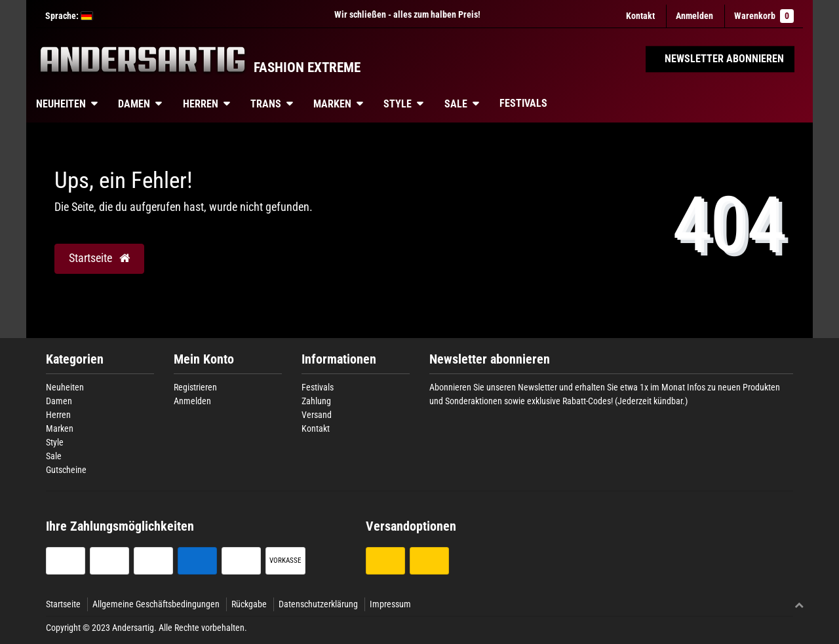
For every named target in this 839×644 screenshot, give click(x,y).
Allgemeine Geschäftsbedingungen (156, 604)
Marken (332, 104)
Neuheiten (61, 104)
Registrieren (195, 387)
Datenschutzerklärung (318, 604)
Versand (317, 415)
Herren (201, 104)
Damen (134, 104)
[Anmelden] (694, 16)
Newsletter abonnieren (490, 359)
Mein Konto (204, 359)
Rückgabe (249, 604)
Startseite (63, 604)
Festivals (523, 103)
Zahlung (316, 401)
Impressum (390, 604)
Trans (266, 104)
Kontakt (640, 16)
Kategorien (75, 359)
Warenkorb (764, 16)
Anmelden (192, 401)
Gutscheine (66, 470)
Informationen (339, 359)
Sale (456, 104)
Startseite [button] (99, 258)
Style (398, 104)
